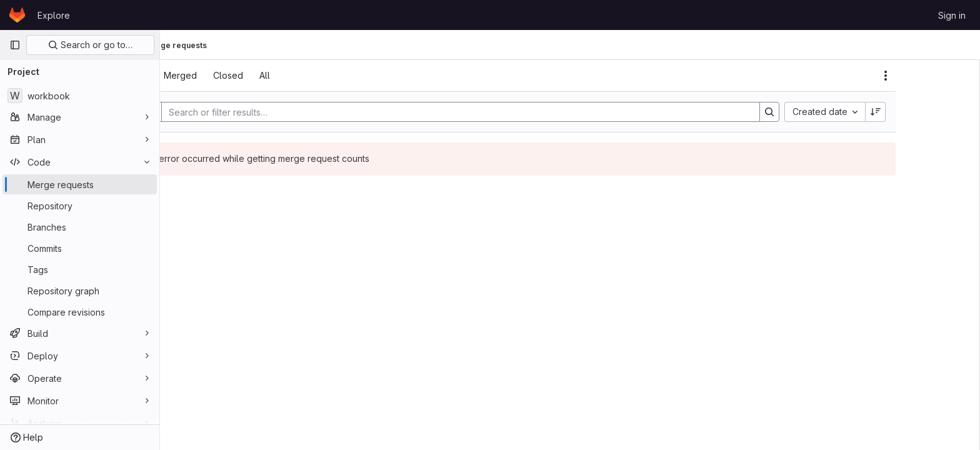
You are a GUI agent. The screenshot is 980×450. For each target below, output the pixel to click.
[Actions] (950, 76)
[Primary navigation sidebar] (15, 45)
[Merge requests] (80, 184)
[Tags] (80, 269)
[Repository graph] (80, 291)
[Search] (519, 112)
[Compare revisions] (80, 312)
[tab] (200, 76)
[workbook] (80, 96)
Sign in (952, 15)
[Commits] (80, 248)
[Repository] (80, 206)
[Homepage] (17, 15)
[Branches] (80, 227)
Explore (54, 15)
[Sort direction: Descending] (940, 112)
